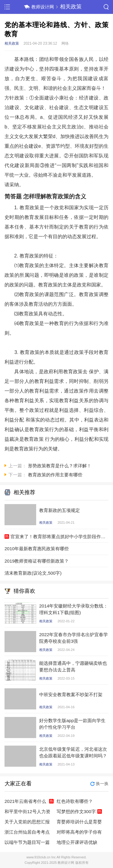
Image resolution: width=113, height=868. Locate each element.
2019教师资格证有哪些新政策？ (37, 561)
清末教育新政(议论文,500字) (33, 573)
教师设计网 (43, 7)
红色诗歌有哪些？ (75, 801)
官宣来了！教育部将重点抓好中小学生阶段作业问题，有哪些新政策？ (60, 537)
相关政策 (71, 7)
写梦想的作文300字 (76, 811)
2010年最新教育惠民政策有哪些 (37, 549)
